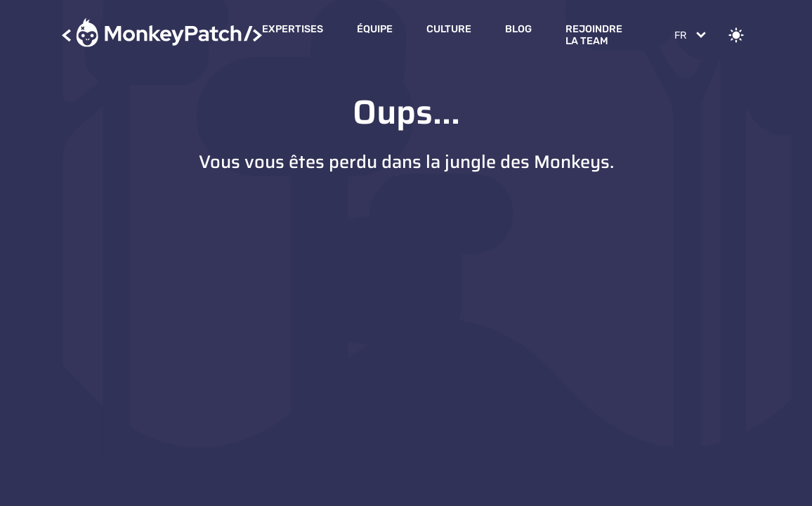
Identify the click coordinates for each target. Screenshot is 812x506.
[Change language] (689, 35)
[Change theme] (736, 35)
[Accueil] (162, 35)
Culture (449, 29)
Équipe (375, 29)
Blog (518, 29)
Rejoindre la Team (594, 35)
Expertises (293, 29)
